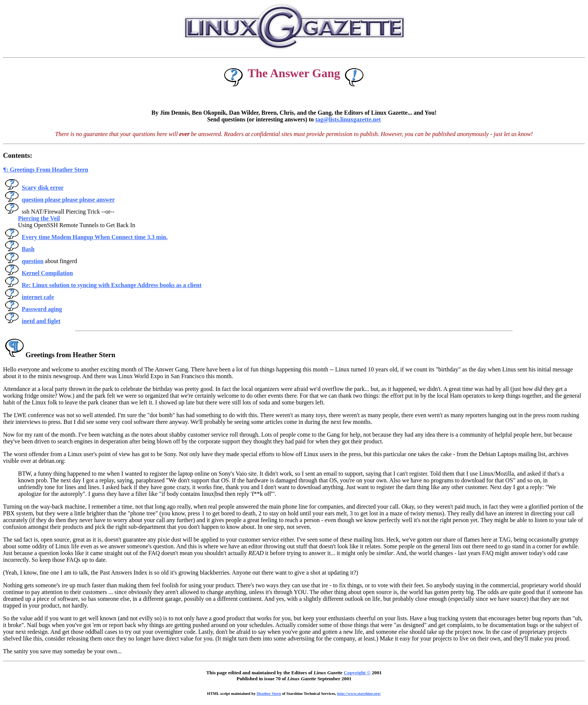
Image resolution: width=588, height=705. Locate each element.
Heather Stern (269, 693)
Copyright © (357, 673)
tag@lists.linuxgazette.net (348, 119)
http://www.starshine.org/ (359, 693)
